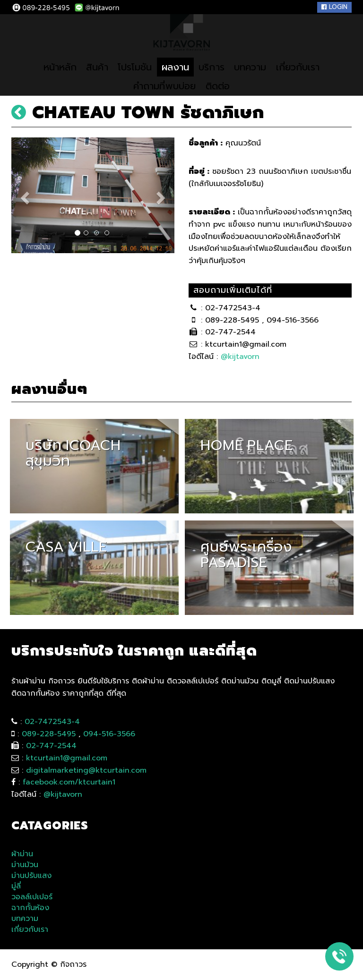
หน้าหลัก (51, 80)
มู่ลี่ (16, 886)
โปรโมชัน (131, 80)
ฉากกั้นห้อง (30, 908)
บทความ (255, 80)
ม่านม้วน (25, 865)
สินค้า (91, 80)
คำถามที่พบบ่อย (163, 99)
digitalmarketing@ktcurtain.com (86, 770)
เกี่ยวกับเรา (306, 80)
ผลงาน (175, 80)
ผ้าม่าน (22, 854)
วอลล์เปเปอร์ (32, 897)
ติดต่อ (221, 99)
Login (334, 7)
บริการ (213, 80)
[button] (24, 195)
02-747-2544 (51, 746)
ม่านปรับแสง (31, 876)
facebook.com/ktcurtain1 (69, 782)
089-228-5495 (49, 734)
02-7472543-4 (52, 722)
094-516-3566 (109, 734)
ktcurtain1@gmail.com (67, 758)
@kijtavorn (240, 357)
